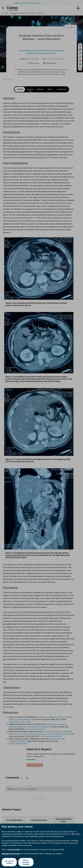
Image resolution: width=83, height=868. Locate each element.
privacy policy (14, 850)
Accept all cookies (9, 862)
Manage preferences (11, 854)
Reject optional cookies (26, 862)
